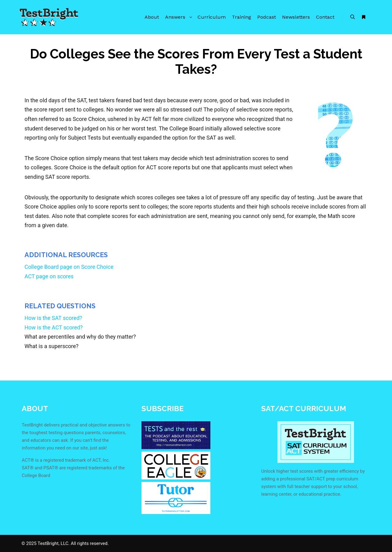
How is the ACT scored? (54, 327)
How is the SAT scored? (53, 318)
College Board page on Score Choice (69, 267)
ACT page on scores (49, 276)
